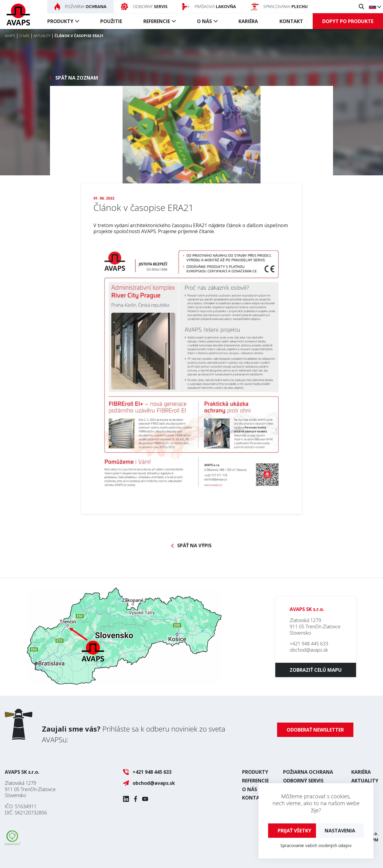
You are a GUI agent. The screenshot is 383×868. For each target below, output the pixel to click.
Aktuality (365, 781)
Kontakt (291, 21)
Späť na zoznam (77, 78)
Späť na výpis (194, 546)
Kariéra (248, 21)
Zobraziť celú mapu (316, 670)
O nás (204, 21)
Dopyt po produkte (348, 21)
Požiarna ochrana (308, 772)
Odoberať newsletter (315, 730)
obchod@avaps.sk (309, 650)
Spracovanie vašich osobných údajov (316, 845)
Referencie (157, 21)
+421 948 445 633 (309, 644)
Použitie (111, 21)
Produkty (60, 21)
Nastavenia (340, 831)
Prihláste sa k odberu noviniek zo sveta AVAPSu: (134, 734)
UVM (373, 840)
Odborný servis (303, 781)
